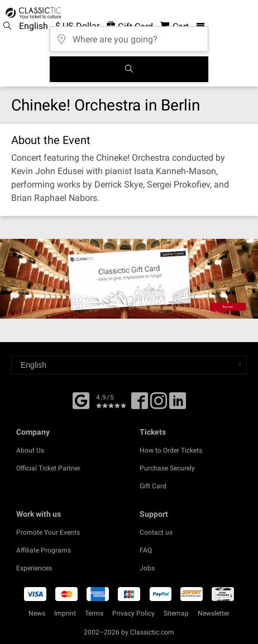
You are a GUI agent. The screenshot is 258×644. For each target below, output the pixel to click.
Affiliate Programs (44, 550)
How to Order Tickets (171, 450)
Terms (94, 613)
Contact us (156, 532)
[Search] (129, 69)
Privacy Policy (133, 613)
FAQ (146, 550)
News (37, 613)
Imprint (65, 613)
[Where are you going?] (129, 35)
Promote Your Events (48, 532)
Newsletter (214, 613)
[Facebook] (81, 400)
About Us (30, 450)
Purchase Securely (167, 468)
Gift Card (153, 486)
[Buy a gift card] (129, 279)
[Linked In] (178, 405)
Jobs (147, 568)
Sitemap (176, 613)
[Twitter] (159, 405)
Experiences (34, 568)
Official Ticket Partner (48, 468)
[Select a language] (129, 365)
